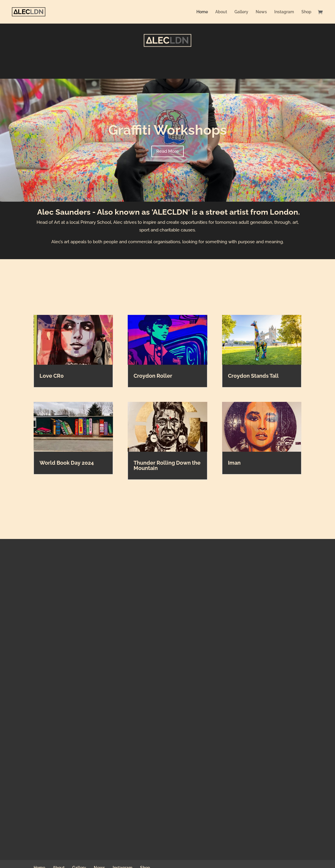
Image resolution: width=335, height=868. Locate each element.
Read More (167, 151)
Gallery (241, 12)
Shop (306, 12)
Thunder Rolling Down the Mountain (167, 465)
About (221, 12)
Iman (234, 463)
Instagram (284, 12)
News (261, 12)
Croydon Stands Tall (253, 376)
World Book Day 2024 (67, 463)
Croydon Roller (153, 376)
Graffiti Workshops (167, 130)
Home (202, 12)
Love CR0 (52, 376)
